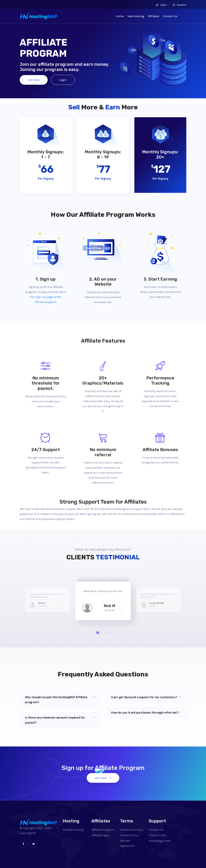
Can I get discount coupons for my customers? (146, 697)
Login (161, 5)
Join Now (34, 80)
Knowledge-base (160, 841)
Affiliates (154, 16)
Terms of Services (131, 830)
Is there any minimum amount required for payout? (60, 720)
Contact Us (170, 16)
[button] (98, 633)
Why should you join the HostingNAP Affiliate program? (60, 700)
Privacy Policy (129, 835)
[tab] (60, 700)
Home (120, 16)
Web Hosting (136, 16)
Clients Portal (157, 835)
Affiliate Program (102, 830)
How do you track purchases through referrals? (146, 713)
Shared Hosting (73, 830)
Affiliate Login (100, 835)
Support (180, 5)
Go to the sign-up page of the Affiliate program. (48, 297)
